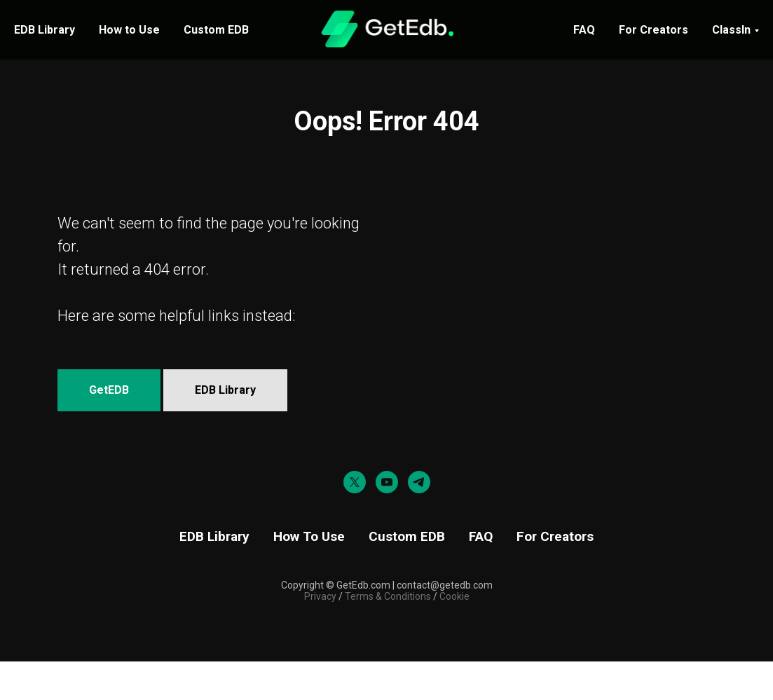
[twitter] (355, 482)
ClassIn (731, 30)
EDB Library (45, 30)
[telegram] (419, 482)
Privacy (320, 596)
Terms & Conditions (387, 596)
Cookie (454, 596)
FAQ (584, 30)
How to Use (129, 30)
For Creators (654, 30)
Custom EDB (216, 30)
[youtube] (387, 482)
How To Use (309, 536)
